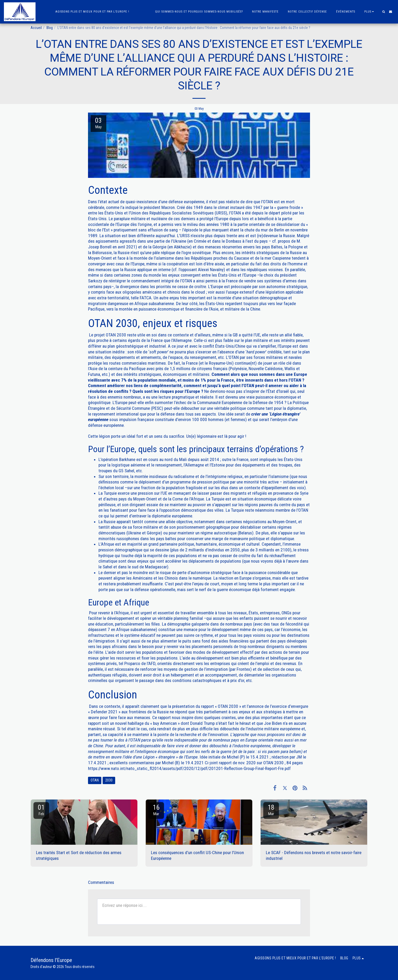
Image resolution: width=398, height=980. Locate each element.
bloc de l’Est (99, 230)
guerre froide (289, 207)
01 (41, 810)
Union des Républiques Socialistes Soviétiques (172, 213)
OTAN (268, 202)
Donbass (234, 241)
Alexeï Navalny (211, 270)
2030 (109, 780)
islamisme (279, 476)
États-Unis (228, 275)
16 (156, 810)
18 (271, 810)
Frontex (243, 669)
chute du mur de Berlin (264, 230)
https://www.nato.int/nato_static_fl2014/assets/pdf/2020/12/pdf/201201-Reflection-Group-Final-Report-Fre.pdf (189, 768)
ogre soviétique (197, 253)
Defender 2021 (104, 712)
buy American (165, 723)
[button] (384, 12)
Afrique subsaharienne (136, 629)
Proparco (132, 663)
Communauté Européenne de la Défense (232, 402)
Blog (50, 28)
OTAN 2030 (116, 335)
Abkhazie (182, 247)
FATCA (146, 298)
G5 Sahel (126, 471)
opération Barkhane (118, 459)
